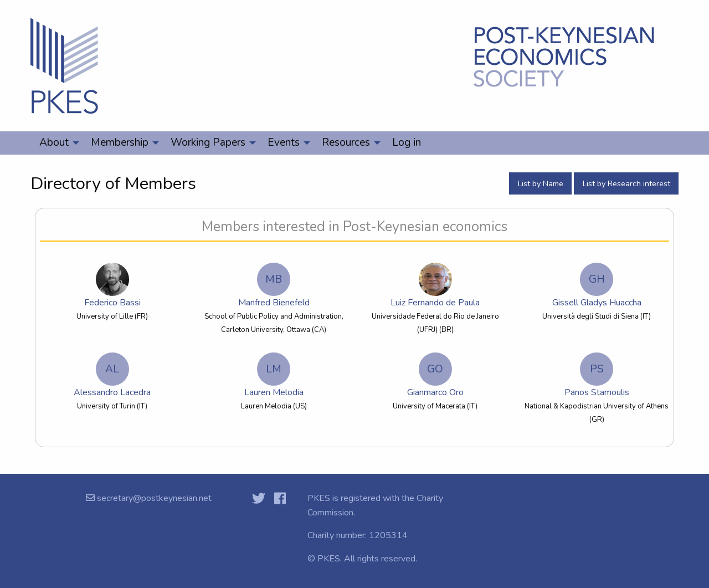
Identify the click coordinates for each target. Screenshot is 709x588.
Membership (120, 142)
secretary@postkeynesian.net (153, 498)
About (54, 142)
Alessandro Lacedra (112, 375)
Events (284, 142)
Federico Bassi (112, 286)
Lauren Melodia (274, 375)
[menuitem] (56, 143)
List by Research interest (626, 183)
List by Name (541, 183)
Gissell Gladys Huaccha (597, 286)
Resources (346, 142)
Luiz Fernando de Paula (435, 286)
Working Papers (208, 142)
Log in (407, 142)
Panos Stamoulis (597, 375)
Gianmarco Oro (435, 375)
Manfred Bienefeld (274, 286)
